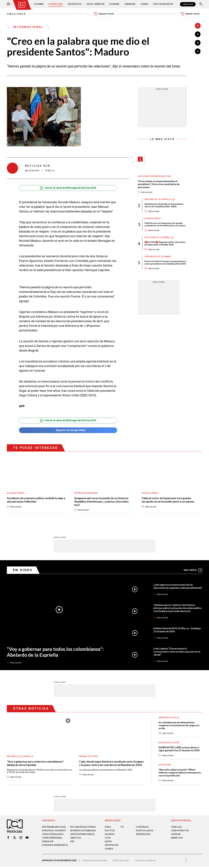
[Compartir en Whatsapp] (198, 51)
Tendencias (130, 4)
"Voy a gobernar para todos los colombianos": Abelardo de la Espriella (56, 652)
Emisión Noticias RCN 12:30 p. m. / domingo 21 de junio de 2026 (177, 630)
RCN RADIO (110, 835)
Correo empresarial (53, 840)
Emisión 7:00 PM (191, 14)
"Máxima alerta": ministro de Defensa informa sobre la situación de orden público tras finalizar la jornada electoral (178, 608)
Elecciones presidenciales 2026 (155, 177)
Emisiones (16, 14)
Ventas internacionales (83, 837)
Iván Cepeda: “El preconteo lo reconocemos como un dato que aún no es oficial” (177, 652)
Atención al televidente (54, 831)
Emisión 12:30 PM (104, 14)
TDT (122, 827)
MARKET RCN (177, 838)
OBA (72, 844)
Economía (115, 4)
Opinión (144, 4)
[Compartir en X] (198, 43)
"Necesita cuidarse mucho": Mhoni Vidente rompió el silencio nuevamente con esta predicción (180, 773)
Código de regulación (53, 837)
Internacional (56, 4)
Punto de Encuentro (163, 4)
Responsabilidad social (54, 827)
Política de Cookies (121, 862)
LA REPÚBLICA (142, 827)
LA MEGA (109, 849)
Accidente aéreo (16, 493)
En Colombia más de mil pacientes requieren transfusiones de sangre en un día (179, 726)
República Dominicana (86, 493)
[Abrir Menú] (9, 4)
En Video (23, 570)
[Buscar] (201, 4)
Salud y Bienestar (96, 4)
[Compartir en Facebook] (198, 34)
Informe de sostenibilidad (78, 832)
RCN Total (110, 831)
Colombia (39, 4)
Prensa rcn (48, 844)
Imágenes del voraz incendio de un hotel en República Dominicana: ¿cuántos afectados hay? (101, 502)
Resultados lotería (169, 743)
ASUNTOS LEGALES (145, 831)
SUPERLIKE (176, 835)
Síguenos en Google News (68, 431)
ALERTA (108, 842)
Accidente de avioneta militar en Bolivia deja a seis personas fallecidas (36, 500)
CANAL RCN (188, 4)
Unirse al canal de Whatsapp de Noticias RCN (68, 188)
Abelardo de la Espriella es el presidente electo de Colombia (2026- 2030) (164, 205)
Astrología (165, 765)
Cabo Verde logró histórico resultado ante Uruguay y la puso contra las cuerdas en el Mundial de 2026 (112, 764)
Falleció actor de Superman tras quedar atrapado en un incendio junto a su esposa (165, 225)
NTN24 (108, 827)
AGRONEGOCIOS (143, 835)
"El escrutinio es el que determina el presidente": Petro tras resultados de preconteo (159, 184)
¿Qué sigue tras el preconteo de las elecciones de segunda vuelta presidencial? (173, 586)
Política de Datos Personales (95, 862)
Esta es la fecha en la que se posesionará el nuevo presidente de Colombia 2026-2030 (165, 263)
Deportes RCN (75, 4)
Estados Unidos (153, 219)
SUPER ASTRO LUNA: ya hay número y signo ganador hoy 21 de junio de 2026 (179, 749)
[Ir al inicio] (22, 5)
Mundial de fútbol (89, 757)
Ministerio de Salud (169, 718)
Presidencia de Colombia (158, 257)
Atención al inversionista (49, 849)
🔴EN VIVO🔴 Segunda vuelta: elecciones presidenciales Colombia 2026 (165, 244)
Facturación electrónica (83, 827)
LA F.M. (108, 838)
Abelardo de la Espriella (158, 200)
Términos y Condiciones (145, 862)
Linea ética (76, 840)
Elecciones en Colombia (157, 238)
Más (193, 570)
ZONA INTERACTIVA (180, 831)
